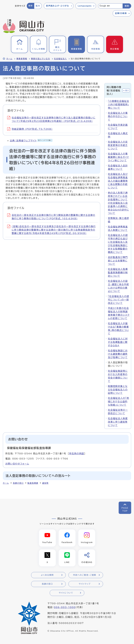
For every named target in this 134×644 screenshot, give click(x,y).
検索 (127, 6)
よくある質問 (47, 575)
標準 (31, 6)
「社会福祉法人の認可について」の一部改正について (119, 300)
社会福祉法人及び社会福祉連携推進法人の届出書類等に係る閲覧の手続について (118, 181)
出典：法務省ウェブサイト (31, 141)
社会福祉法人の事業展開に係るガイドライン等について (119, 157)
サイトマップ (85, 584)
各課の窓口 (18, 483)
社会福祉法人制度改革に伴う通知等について (118, 422)
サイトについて (66, 593)
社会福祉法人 (60, 59)
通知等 (45, 483)
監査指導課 (33, 483)
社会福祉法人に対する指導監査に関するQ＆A (118, 342)
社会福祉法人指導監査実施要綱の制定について (118, 273)
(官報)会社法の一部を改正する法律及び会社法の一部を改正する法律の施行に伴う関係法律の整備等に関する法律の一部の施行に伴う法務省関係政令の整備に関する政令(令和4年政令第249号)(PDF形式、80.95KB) (51, 230)
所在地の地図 (77, 454)
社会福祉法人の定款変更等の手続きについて (118, 145)
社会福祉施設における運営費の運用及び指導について (118, 354)
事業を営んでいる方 (41, 59)
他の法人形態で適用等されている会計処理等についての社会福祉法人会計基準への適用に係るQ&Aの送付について (119, 203)
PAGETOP (125, 509)
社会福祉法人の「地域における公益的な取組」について (119, 401)
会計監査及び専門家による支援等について (118, 261)
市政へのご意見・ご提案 (85, 575)
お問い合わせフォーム (17, 464)
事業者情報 (22, 59)
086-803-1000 (65, 607)
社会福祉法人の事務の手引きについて (118, 116)
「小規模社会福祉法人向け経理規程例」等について (119, 105)
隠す (127, 90)
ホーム (9, 59)
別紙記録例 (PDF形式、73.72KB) (30, 129)
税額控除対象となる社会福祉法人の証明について (118, 390)
